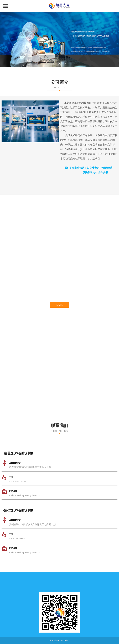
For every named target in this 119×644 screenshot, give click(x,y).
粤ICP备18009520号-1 (59, 641)
